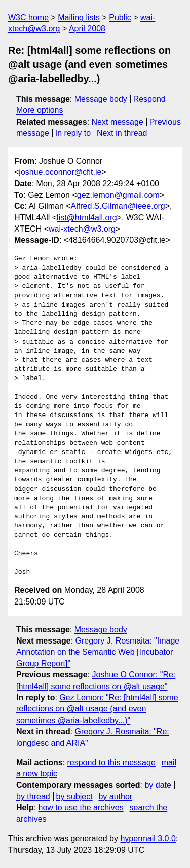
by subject (74, 796)
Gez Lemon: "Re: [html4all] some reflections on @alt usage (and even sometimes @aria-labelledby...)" (97, 709)
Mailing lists (79, 17)
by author (115, 796)
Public (120, 17)
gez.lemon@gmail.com (118, 195)
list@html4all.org (87, 218)
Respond (149, 99)
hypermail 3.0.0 (148, 838)
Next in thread (122, 133)
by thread (33, 796)
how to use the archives (81, 807)
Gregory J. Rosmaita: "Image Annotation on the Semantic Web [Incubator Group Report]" (98, 652)
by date (158, 785)
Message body (101, 99)
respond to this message (111, 762)
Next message (118, 122)
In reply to (73, 133)
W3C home (28, 17)
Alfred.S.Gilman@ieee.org (118, 206)
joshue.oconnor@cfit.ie (60, 172)
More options (40, 110)
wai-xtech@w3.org (82, 229)
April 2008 (87, 29)
